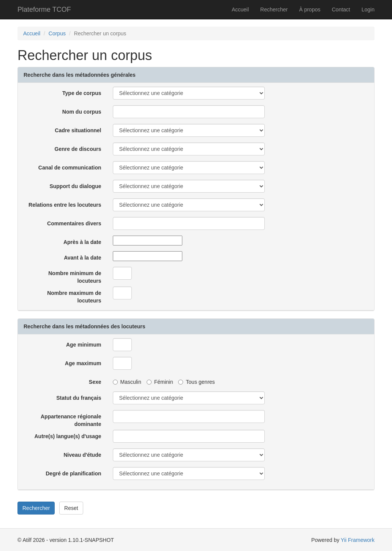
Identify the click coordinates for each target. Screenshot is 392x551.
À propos (310, 9)
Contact (341, 9)
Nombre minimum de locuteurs (75, 277)
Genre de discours (78, 149)
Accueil (240, 9)
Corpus (57, 33)
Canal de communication (70, 168)
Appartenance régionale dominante (71, 420)
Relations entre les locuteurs (65, 205)
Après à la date (82, 242)
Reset (71, 508)
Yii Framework (358, 540)
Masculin (127, 382)
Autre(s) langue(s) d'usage (68, 436)
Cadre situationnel (78, 130)
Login (368, 9)
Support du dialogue (75, 186)
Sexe (95, 382)
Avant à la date (82, 258)
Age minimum (84, 345)
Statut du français (79, 398)
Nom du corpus (82, 112)
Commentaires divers (74, 223)
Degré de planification (73, 473)
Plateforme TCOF (44, 9)
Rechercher (274, 9)
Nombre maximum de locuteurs (74, 297)
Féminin (160, 382)
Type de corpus (82, 93)
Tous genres (196, 382)
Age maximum (83, 363)
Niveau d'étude (82, 455)
